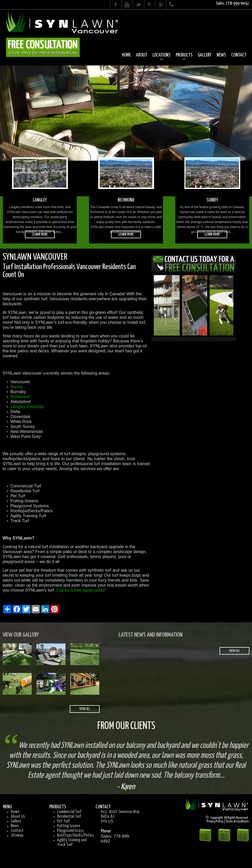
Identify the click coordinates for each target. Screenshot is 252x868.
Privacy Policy (215, 822)
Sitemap (17, 835)
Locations (161, 55)
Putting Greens (69, 826)
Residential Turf (69, 817)
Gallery (205, 55)
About (142, 55)
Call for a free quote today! (81, 590)
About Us (18, 817)
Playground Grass (70, 831)
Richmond (20, 397)
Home (126, 55)
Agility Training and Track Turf (72, 842)
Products (184, 55)
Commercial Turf (69, 812)
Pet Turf (63, 821)
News (221, 55)
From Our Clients (126, 726)
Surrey (17, 387)
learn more (40, 234)
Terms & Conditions (237, 822)
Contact (239, 55)
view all (85, 709)
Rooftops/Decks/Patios (76, 835)
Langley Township (27, 407)
